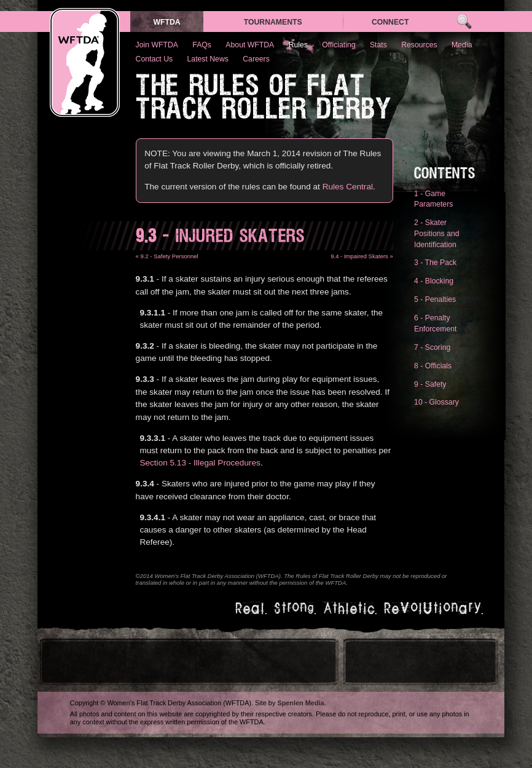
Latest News (208, 59)
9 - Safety (430, 384)
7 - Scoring (432, 347)
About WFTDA (250, 45)
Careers (256, 59)
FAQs (202, 45)
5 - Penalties (435, 299)
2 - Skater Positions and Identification (436, 233)
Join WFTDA (157, 45)
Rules (298, 45)
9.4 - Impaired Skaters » (362, 256)
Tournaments (273, 22)
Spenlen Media (300, 703)
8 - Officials (433, 366)
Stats (378, 45)
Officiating (338, 45)
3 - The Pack (435, 263)
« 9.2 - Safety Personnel (167, 256)
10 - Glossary (436, 402)
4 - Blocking (434, 281)
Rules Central (348, 187)
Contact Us (155, 59)
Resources (419, 45)
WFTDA (166, 22)
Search (464, 22)
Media (462, 45)
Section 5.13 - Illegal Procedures (200, 463)
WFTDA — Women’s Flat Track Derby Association (85, 62)
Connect (390, 22)
